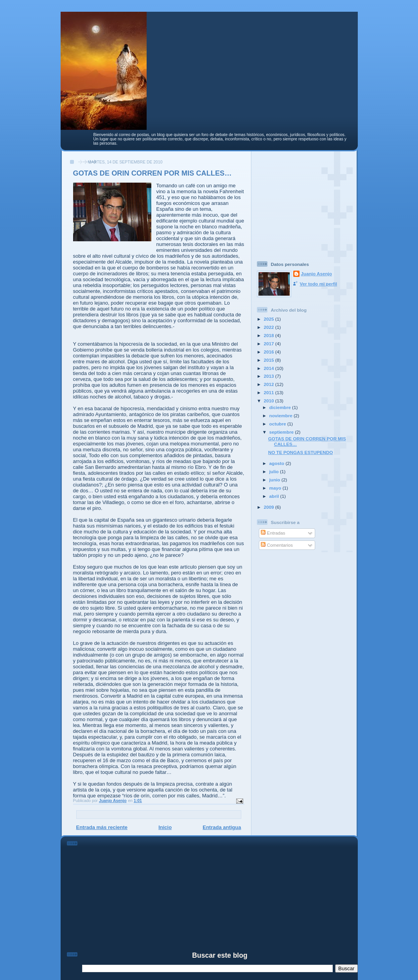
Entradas (273, 533)
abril (275, 496)
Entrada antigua (222, 827)
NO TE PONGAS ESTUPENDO (301, 452)
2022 (270, 327)
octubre (278, 424)
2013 (270, 376)
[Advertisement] (306, 203)
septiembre (282, 432)
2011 (270, 392)
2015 (270, 360)
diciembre (281, 407)
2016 (270, 352)
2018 (270, 335)
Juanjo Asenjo (317, 274)
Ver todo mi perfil (318, 284)
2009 (270, 507)
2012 (270, 384)
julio (275, 471)
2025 (270, 319)
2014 (270, 368)
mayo (276, 488)
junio (275, 480)
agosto (278, 463)
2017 (270, 344)
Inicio (165, 827)
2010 (270, 401)
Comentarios (277, 545)
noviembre (282, 416)
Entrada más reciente (102, 827)
